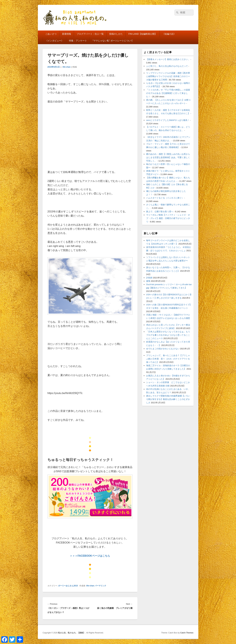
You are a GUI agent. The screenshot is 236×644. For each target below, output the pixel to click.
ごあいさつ (51, 34)
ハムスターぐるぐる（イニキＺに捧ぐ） (165, 198)
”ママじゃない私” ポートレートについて (113, 41)
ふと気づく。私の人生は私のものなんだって (167, 66)
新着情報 (67, 34)
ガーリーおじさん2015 (68, 586)
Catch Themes (187, 633)
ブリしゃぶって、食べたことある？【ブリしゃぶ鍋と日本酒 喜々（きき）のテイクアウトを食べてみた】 (168, 359)
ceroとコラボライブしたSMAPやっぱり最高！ (168, 120)
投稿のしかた (116, 34)
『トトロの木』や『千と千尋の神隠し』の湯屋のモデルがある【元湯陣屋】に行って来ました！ (168, 93)
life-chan (67, 67)
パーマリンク (100, 586)
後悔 (148, 281)
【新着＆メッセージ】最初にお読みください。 (168, 59)
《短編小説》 (169, 34)
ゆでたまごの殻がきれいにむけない (163, 349)
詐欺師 (149, 278)
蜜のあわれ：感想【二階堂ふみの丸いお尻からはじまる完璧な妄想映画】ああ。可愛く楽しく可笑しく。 (168, 157)
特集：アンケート (78, 41)
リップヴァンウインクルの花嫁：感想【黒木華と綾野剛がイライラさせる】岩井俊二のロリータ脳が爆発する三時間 (168, 76)
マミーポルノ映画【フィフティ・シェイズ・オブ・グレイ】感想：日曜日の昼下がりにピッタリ (168, 218)
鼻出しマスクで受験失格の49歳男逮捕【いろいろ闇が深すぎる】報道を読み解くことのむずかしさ (168, 399)
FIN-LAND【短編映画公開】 (143, 34)
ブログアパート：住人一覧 (90, 34)
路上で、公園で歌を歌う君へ (160, 212)
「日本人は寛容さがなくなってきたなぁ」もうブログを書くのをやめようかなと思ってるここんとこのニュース (168, 335)
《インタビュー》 (54, 41)
